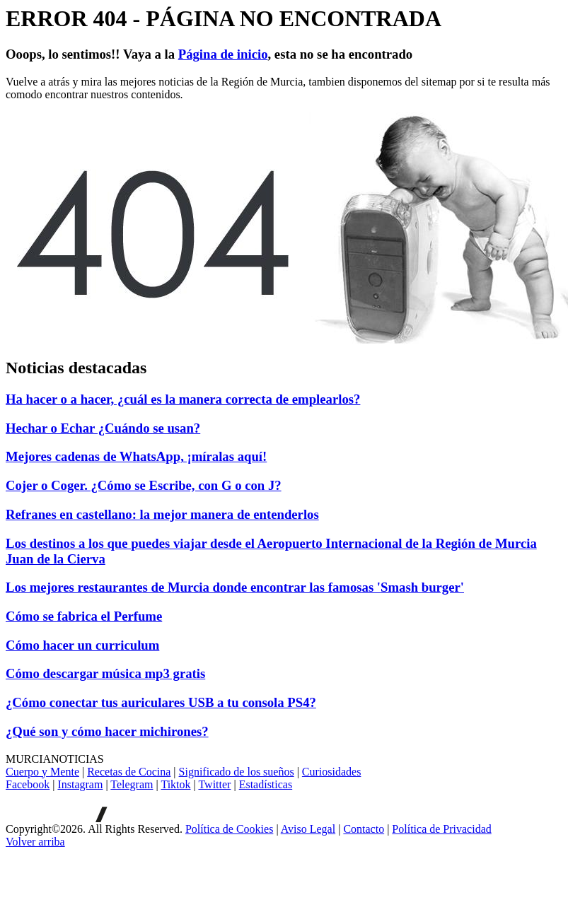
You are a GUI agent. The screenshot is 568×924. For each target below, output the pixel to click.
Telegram (132, 784)
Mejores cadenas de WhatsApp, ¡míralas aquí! (136, 456)
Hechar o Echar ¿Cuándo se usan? (103, 428)
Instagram (80, 784)
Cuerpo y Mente (42, 772)
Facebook (28, 784)
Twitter (214, 784)
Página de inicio (223, 54)
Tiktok (175, 784)
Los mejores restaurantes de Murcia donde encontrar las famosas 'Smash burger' (235, 587)
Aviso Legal (308, 829)
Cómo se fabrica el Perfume (84, 616)
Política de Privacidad (441, 829)
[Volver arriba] (35, 842)
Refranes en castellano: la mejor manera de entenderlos (162, 514)
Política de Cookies (229, 829)
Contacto (364, 829)
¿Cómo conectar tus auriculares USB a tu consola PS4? (161, 702)
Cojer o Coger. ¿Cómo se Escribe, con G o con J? (144, 485)
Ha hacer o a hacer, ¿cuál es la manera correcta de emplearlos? (183, 399)
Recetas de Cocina (129, 772)
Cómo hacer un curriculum (82, 645)
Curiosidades (332, 772)
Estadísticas (266, 784)
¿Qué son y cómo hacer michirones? (107, 731)
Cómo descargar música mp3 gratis (105, 673)
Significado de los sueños (237, 772)
